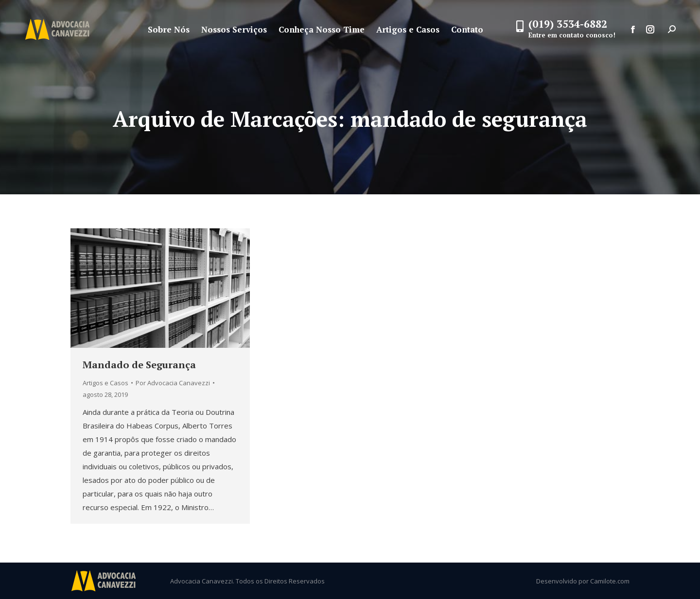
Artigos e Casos (105, 383)
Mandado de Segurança (139, 365)
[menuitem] (169, 29)
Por (173, 383)
